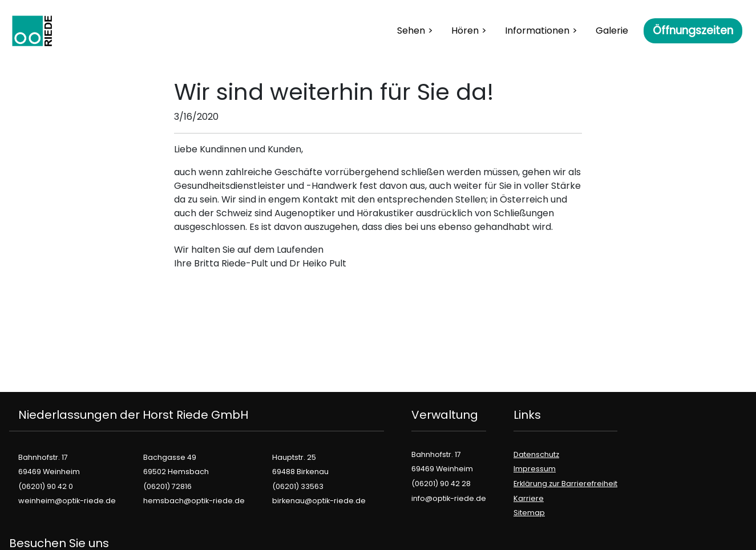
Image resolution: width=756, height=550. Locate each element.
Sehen (411, 31)
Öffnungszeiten (693, 31)
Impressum (535, 469)
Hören (465, 31)
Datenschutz (536, 454)
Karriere (529, 498)
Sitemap (529, 513)
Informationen (537, 31)
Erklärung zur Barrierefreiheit (565, 484)
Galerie (612, 31)
